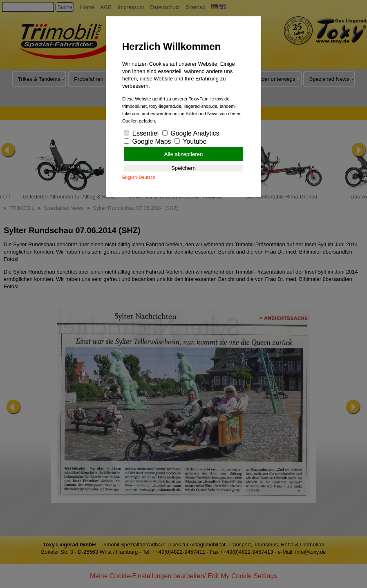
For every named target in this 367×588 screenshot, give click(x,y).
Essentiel (141, 133)
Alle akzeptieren (184, 154)
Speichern (183, 168)
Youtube (190, 141)
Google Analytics (191, 133)
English (130, 177)
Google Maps (148, 141)
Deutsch (147, 177)
